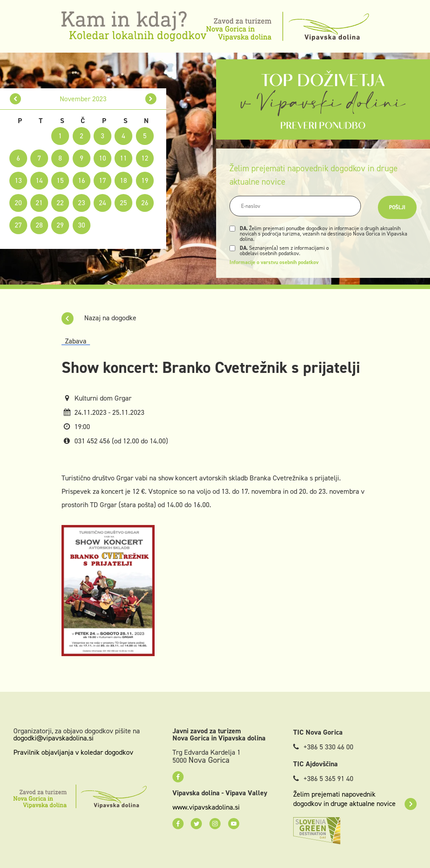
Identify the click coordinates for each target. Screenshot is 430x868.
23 (82, 203)
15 (60, 180)
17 (102, 180)
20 (18, 203)
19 (145, 180)
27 (18, 225)
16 (82, 180)
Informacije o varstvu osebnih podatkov (274, 262)
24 (102, 203)
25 (123, 203)
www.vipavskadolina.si (206, 807)
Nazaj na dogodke (99, 318)
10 (102, 158)
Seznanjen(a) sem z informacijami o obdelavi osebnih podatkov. (284, 251)
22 (60, 203)
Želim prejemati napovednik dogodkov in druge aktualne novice (355, 799)
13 (18, 180)
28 (39, 225)
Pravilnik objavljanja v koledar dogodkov (73, 752)
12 (145, 158)
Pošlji (397, 207)
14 (39, 180)
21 (39, 203)
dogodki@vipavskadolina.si (53, 738)
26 (145, 203)
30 (82, 225)
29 (60, 225)
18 (123, 180)
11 (123, 158)
